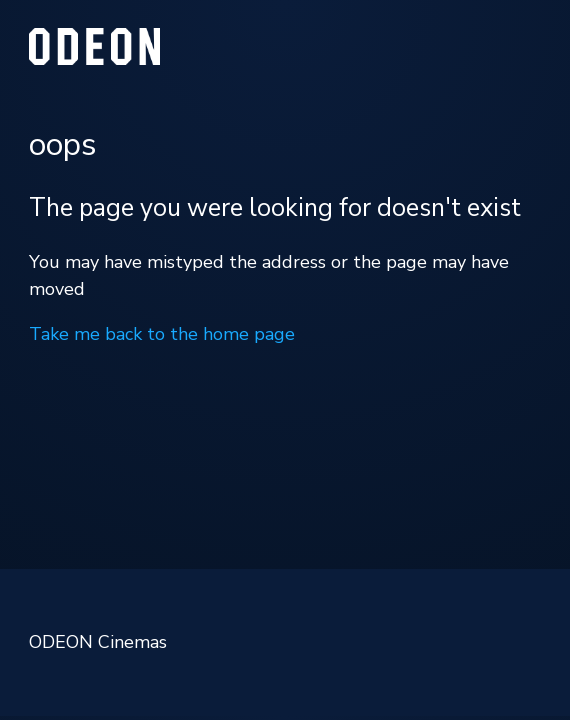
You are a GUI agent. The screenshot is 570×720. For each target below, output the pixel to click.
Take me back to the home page (162, 334)
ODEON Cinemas (98, 642)
